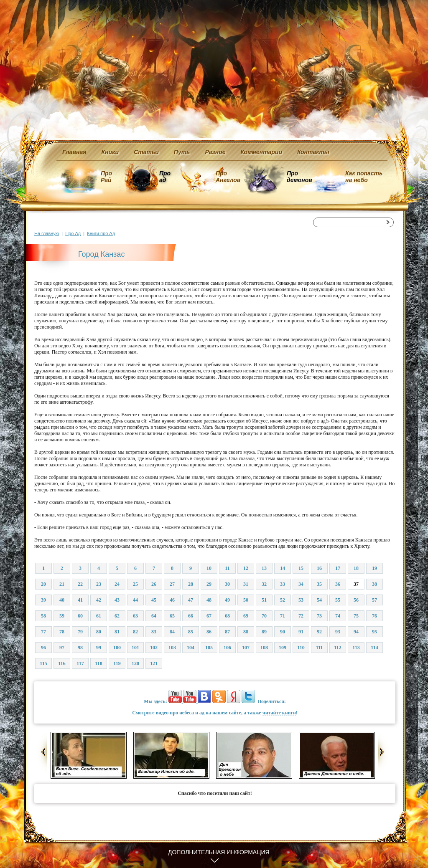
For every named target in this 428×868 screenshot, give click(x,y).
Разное (215, 152)
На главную (47, 233)
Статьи (146, 152)
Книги (110, 152)
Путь (182, 152)
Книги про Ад (101, 233)
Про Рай (106, 177)
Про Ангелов (228, 177)
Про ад (164, 177)
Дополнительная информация (219, 852)
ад (202, 713)
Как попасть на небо (364, 177)
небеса (187, 713)
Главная (74, 152)
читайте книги (279, 713)
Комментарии (261, 152)
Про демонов (299, 177)
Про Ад (73, 233)
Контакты (313, 152)
